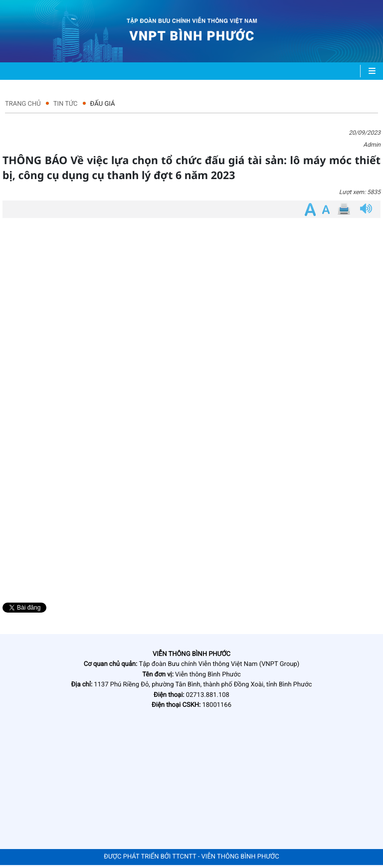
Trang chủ (23, 104)
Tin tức (66, 104)
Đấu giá (103, 104)
